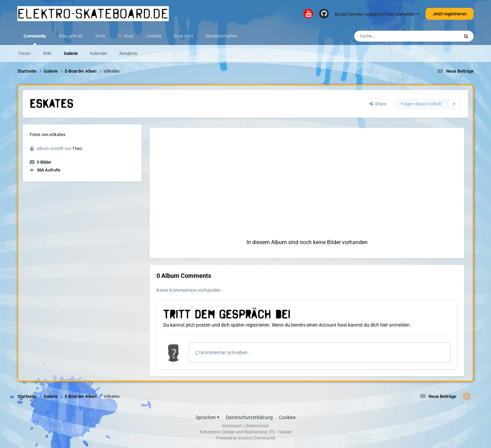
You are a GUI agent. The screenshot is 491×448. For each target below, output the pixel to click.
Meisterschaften (222, 36)
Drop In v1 (184, 36)
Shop (128, 36)
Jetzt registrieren (450, 14)
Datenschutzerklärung (249, 417)
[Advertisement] (307, 176)
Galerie (71, 53)
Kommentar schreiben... (223, 353)
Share (378, 104)
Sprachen (208, 417)
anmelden (399, 325)
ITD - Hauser (280, 432)
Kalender (99, 53)
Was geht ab (70, 36)
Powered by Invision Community (246, 438)
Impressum (232, 426)
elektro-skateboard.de (93, 14)
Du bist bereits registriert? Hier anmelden (377, 14)
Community (35, 39)
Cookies (287, 417)
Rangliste (128, 53)
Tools (100, 36)
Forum (25, 53)
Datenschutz (257, 426)
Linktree (154, 36)
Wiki (47, 53)
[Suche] (393, 36)
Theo (77, 148)
